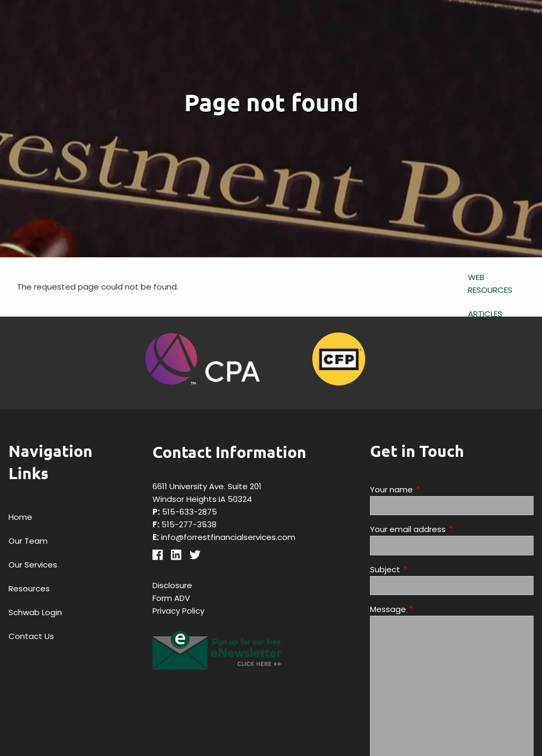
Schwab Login (35, 612)
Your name (432, 489)
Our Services (33, 565)
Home (20, 517)
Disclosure (172, 585)
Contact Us (31, 636)
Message (428, 609)
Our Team (28, 541)
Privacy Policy (178, 611)
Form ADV (171, 598)
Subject (426, 569)
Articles (485, 314)
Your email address (448, 529)
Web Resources (490, 283)
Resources (29, 588)
